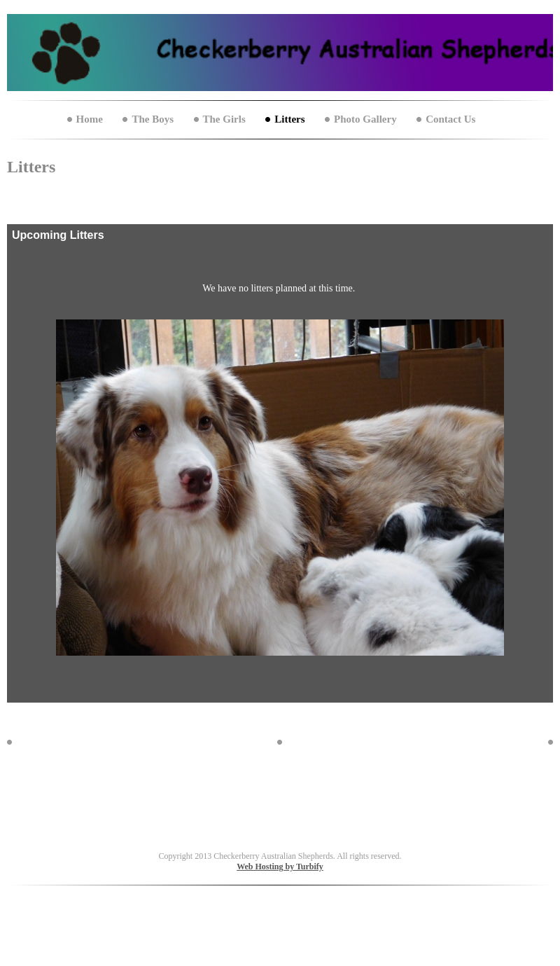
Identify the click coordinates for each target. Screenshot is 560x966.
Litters (289, 119)
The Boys (153, 119)
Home (90, 119)
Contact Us (450, 119)
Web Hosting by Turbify (280, 867)
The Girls (224, 119)
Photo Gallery (365, 119)
